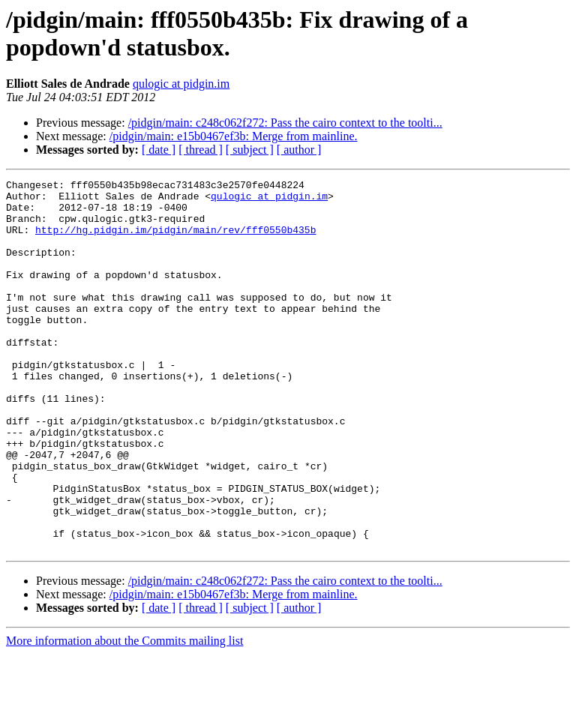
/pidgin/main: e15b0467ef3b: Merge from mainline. (234, 136)
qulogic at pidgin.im (181, 84)
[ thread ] (201, 150)
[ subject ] (250, 150)
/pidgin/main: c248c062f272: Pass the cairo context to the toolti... (285, 123)
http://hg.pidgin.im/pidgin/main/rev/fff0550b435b (175, 241)
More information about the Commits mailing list (124, 715)
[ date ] (159, 150)
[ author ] (299, 150)
